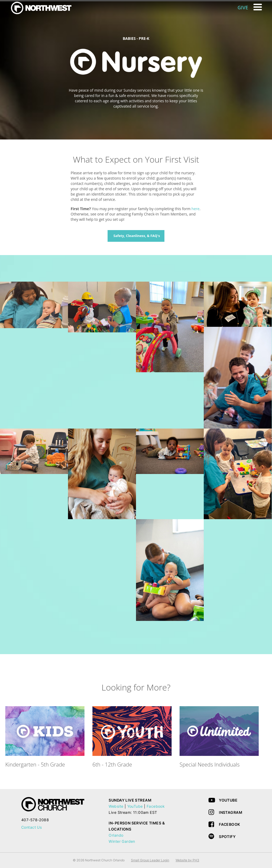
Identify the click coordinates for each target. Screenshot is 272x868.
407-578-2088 (35, 820)
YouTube (135, 806)
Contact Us (31, 827)
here (195, 209)
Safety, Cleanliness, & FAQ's (137, 236)
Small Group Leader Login (150, 860)
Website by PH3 (187, 860)
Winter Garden (122, 841)
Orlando (116, 835)
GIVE (243, 7)
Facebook (156, 806)
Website (116, 806)
